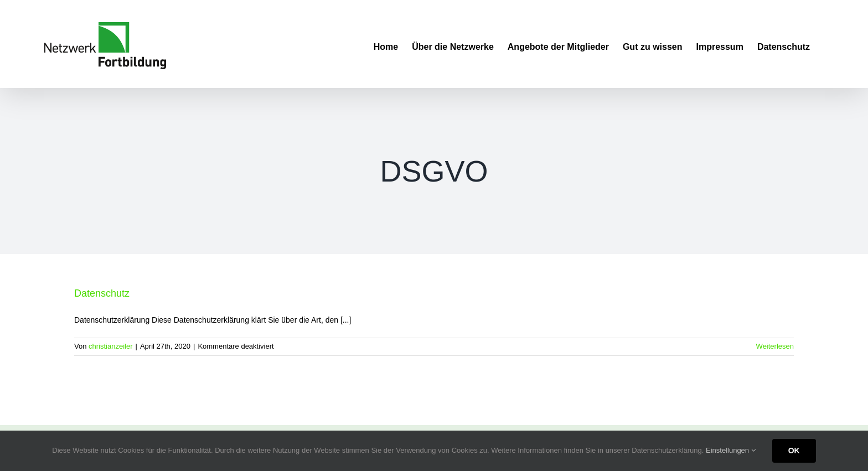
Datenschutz (102, 293)
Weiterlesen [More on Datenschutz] (775, 346)
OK (794, 451)
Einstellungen (731, 450)
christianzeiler (110, 346)
